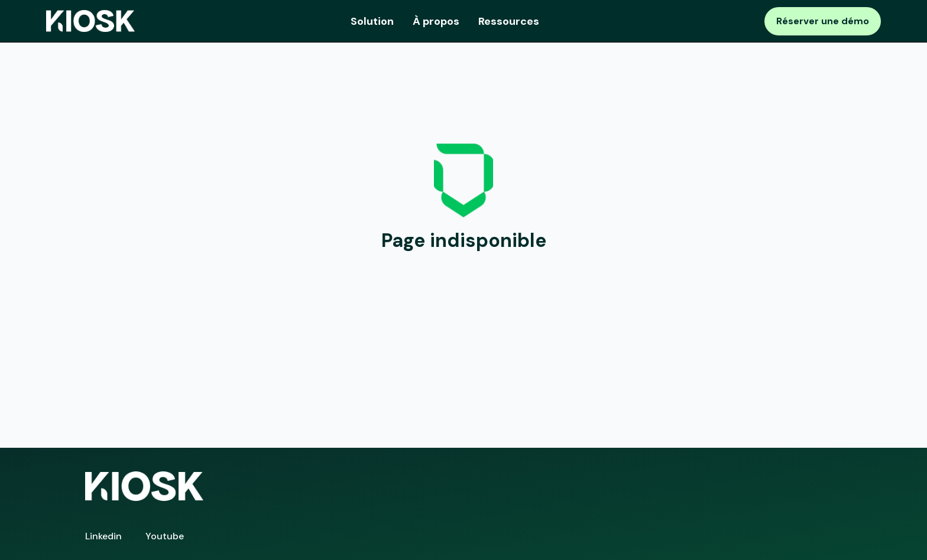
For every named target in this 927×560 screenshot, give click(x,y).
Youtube (165, 536)
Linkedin (103, 536)
